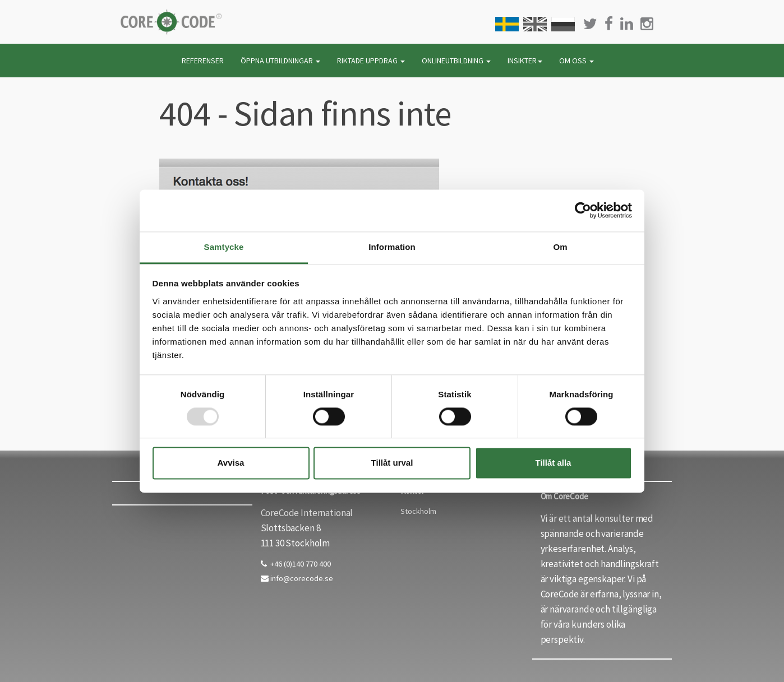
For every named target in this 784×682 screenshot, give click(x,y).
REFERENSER (203, 61)
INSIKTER (525, 61)
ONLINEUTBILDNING (456, 61)
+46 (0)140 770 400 (296, 564)
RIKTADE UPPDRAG (371, 61)
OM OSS (577, 61)
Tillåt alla (554, 463)
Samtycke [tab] (224, 247)
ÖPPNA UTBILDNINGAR (280, 61)
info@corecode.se (297, 578)
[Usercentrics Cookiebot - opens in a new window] (583, 210)
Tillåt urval (392, 463)
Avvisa (231, 463)
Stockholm (418, 511)
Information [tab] (392, 247)
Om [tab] (560, 247)
